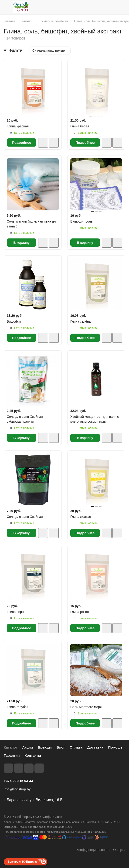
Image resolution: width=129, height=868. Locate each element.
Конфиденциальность (93, 850)
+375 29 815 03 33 (18, 781)
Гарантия (12, 755)
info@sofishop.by (17, 789)
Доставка (95, 747)
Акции (27, 747)
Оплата (76, 747)
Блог (61, 747)
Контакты (33, 755)
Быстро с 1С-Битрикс (23, 862)
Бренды (45, 747)
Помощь (115, 747)
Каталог (10, 747)
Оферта (119, 850)
